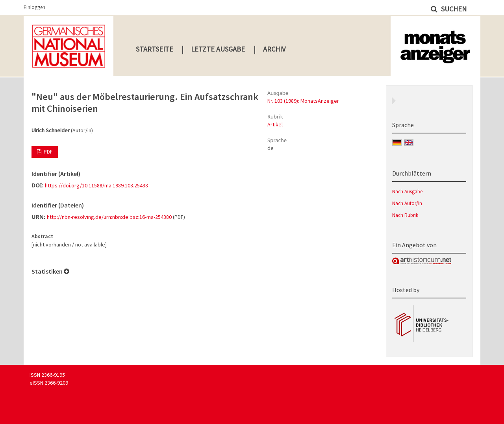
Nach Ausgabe (407, 192)
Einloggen (34, 7)
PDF (47, 152)
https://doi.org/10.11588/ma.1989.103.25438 (96, 185)
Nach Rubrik (405, 215)
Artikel (275, 124)
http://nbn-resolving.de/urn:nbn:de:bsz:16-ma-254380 (109, 217)
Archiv (274, 49)
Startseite (155, 49)
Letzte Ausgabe (218, 49)
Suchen (453, 9)
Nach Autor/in (407, 203)
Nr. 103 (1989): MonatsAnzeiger (303, 101)
